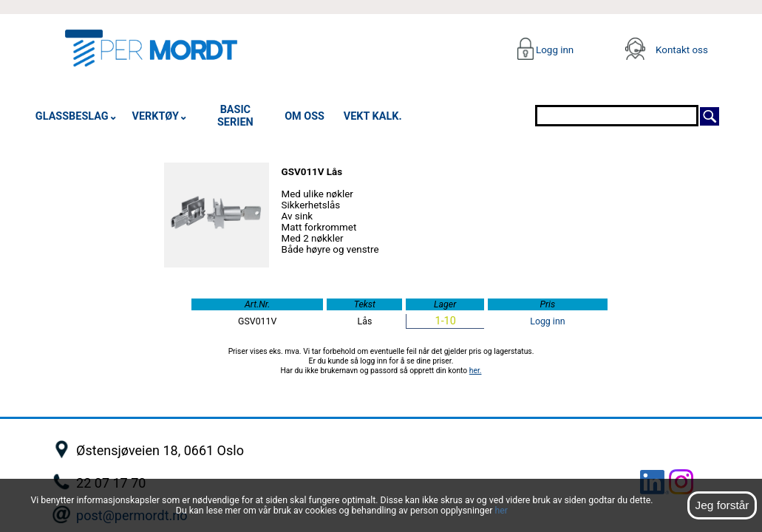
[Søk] (710, 115)
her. (476, 371)
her (501, 511)
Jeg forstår (722, 505)
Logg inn (554, 50)
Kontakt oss (682, 50)
